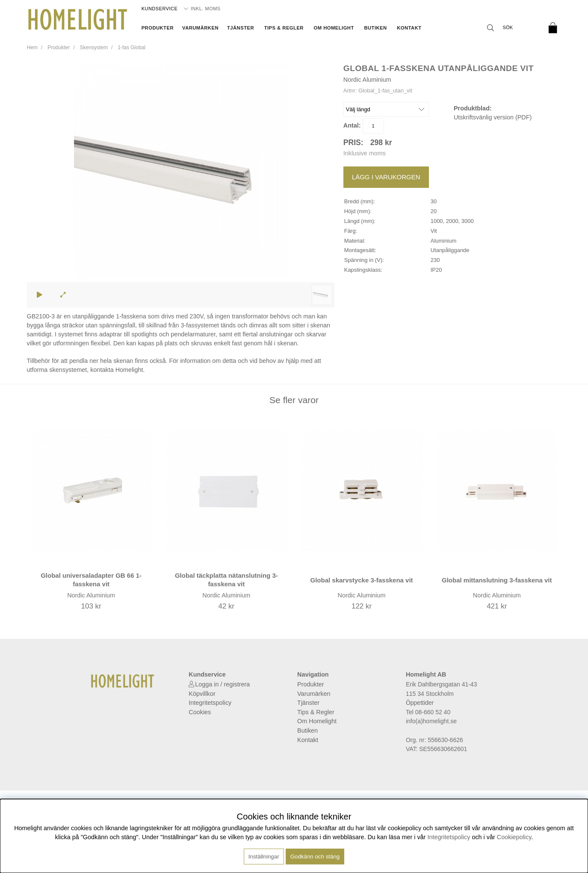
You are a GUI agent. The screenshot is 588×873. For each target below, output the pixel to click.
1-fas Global (131, 48)
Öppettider (420, 703)
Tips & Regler (284, 28)
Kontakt (409, 28)
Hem (32, 48)
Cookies (200, 712)
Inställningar (264, 857)
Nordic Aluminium (367, 80)
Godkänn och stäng (315, 857)
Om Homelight (334, 28)
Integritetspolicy (210, 703)
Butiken (375, 28)
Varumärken (200, 28)
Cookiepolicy (514, 837)
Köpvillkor (202, 694)
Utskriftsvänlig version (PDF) (493, 117)
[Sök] (512, 28)
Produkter (158, 28)
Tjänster (241, 28)
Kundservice (160, 9)
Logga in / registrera (222, 684)
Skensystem (94, 48)
